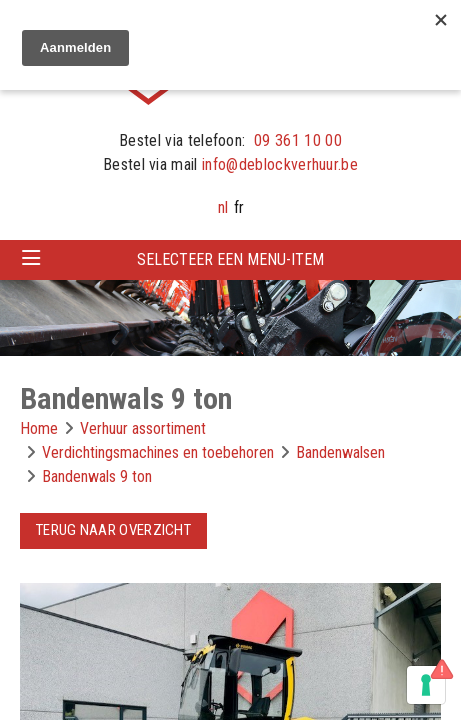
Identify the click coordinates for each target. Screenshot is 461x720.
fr (239, 207)
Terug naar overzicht (113, 530)
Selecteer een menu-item (230, 259)
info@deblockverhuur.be (280, 164)
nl (223, 207)
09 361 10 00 (298, 140)
